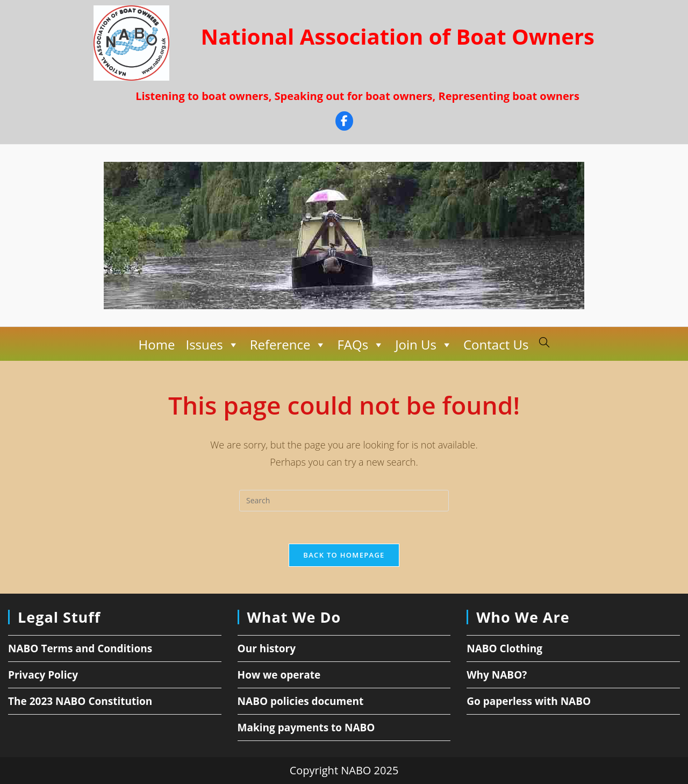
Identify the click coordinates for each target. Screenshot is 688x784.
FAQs (361, 345)
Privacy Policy (43, 675)
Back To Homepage (344, 555)
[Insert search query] (344, 501)
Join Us (424, 345)
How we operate (279, 675)
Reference (288, 345)
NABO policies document (301, 701)
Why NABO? (497, 675)
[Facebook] (344, 122)
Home (157, 344)
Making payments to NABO (306, 728)
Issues (212, 345)
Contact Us (496, 344)
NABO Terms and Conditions (80, 648)
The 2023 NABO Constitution (80, 701)
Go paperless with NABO (529, 701)
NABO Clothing (504, 648)
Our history (267, 648)
